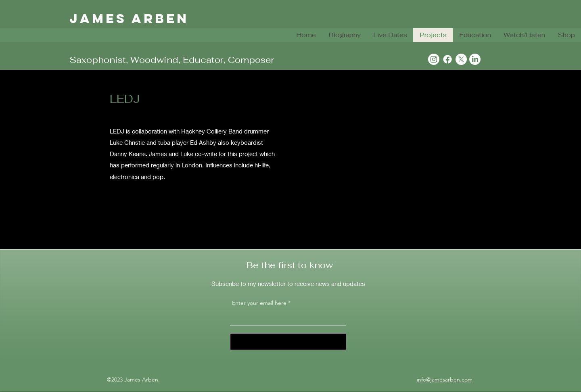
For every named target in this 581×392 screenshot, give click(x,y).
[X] (461, 59)
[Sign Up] (288, 342)
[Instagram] (434, 59)
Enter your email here (259, 303)
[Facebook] (447, 59)
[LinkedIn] (475, 59)
